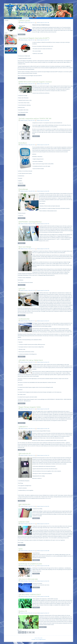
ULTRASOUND (24, 319)
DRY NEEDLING (24, 504)
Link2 (38, 638)
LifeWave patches (24, 21)
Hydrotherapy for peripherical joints (30, 564)
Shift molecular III (25, 453)
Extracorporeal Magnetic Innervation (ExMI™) (34, 38)
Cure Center (25, 18)
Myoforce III (23, 611)
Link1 (36, 638)
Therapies (18, 18)
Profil (13, 18)
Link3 (41, 638)
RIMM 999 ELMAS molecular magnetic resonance (35, 82)
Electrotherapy (23, 189)
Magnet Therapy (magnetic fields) (30, 407)
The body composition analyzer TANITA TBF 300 (35, 118)
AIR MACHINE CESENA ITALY (30, 595)
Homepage (7, 18)
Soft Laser (22, 289)
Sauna (20, 549)
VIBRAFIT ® (23, 427)
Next (30, 632)
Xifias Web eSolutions (40, 643)
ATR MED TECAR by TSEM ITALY (31, 360)
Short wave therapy (25, 247)
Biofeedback (23, 143)
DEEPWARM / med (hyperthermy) (30, 222)
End (33, 632)
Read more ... (22, 34)
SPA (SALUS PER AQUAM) (28, 579)
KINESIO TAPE (24, 522)
